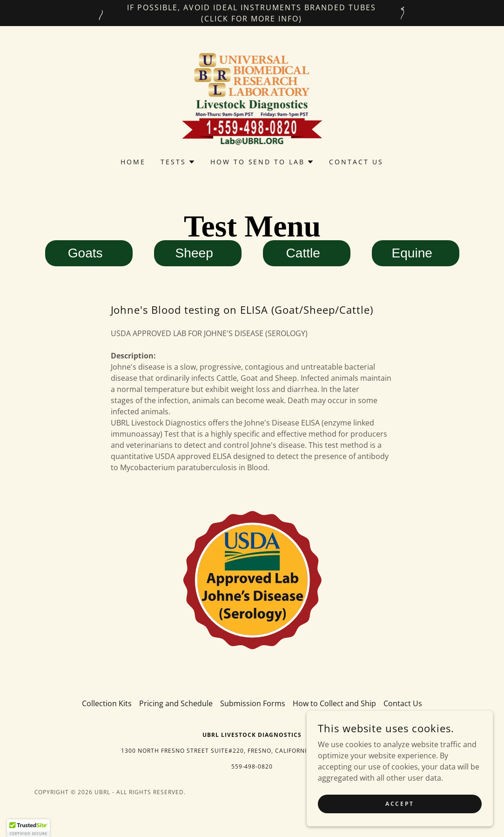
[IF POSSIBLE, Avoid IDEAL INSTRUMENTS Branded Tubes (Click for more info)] (252, 13)
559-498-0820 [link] (252, 766)
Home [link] (133, 162)
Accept (400, 823)
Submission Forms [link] (253, 703)
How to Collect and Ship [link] (334, 703)
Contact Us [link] (356, 162)
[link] (252, 98)
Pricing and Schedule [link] (176, 703)
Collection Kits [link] (107, 703)
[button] (178, 162)
